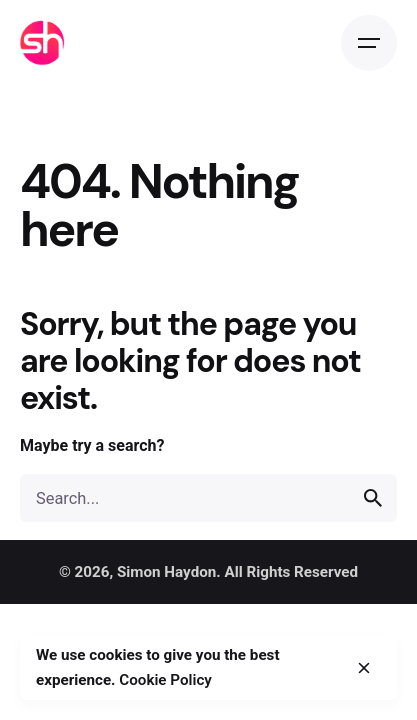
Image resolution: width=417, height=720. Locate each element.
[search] (373, 498)
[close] (364, 668)
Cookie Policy (165, 680)
